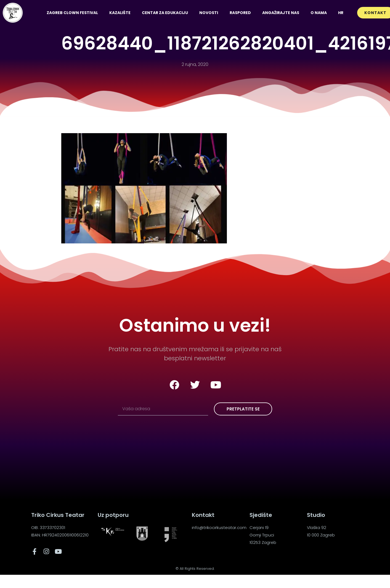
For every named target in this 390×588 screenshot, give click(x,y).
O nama (319, 13)
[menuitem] (341, 13)
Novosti (209, 13)
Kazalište (120, 13)
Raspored (240, 13)
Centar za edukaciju (165, 13)
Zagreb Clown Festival (72, 13)
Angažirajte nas (281, 13)
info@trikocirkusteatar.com (219, 527)
